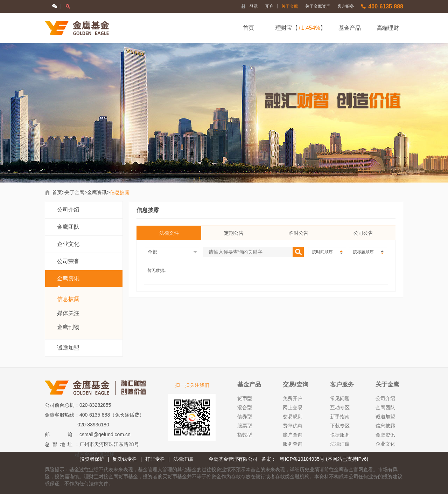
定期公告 (234, 233)
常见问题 (340, 398)
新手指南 (340, 417)
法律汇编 (340, 444)
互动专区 (340, 407)
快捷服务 (340, 435)
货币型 (245, 398)
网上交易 (293, 407)
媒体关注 (68, 313)
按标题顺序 (368, 252)
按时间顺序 (327, 252)
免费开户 (293, 398)
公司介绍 (68, 210)
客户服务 (346, 6)
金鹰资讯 (97, 192)
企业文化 (68, 244)
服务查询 (293, 444)
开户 (271, 6)
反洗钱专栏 (125, 459)
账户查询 (293, 435)
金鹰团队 (68, 227)
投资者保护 (92, 459)
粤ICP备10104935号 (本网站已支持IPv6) (324, 459)
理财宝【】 (301, 28)
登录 (254, 6)
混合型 (245, 407)
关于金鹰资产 (318, 6)
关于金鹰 (290, 6)
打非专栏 (155, 459)
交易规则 (293, 417)
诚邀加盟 (68, 348)
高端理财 (388, 28)
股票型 (245, 426)
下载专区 (340, 426)
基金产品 (350, 28)
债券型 (245, 417)
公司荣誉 (68, 261)
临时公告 (299, 233)
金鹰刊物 (68, 327)
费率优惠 (293, 426)
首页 (248, 28)
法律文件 (169, 233)
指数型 (245, 435)
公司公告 (363, 233)
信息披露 (68, 299)
